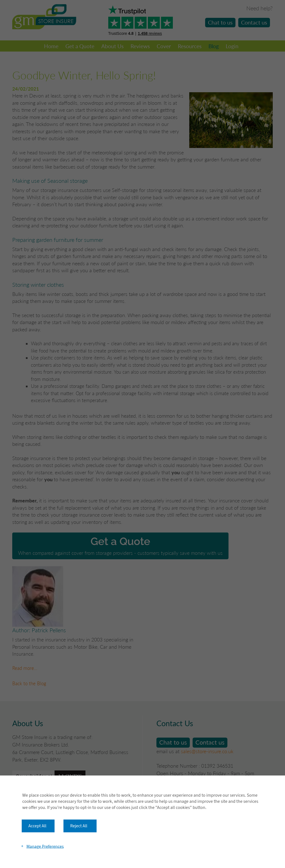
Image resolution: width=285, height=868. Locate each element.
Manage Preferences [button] (45, 846)
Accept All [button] (37, 826)
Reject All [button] (79, 826)
